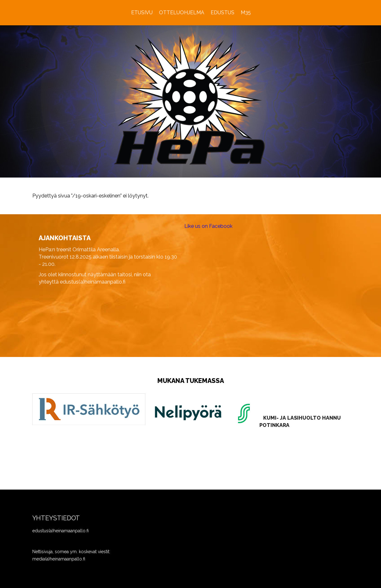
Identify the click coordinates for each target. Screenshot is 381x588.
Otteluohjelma (182, 13)
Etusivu (142, 13)
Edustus (222, 13)
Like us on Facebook (208, 226)
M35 (246, 13)
